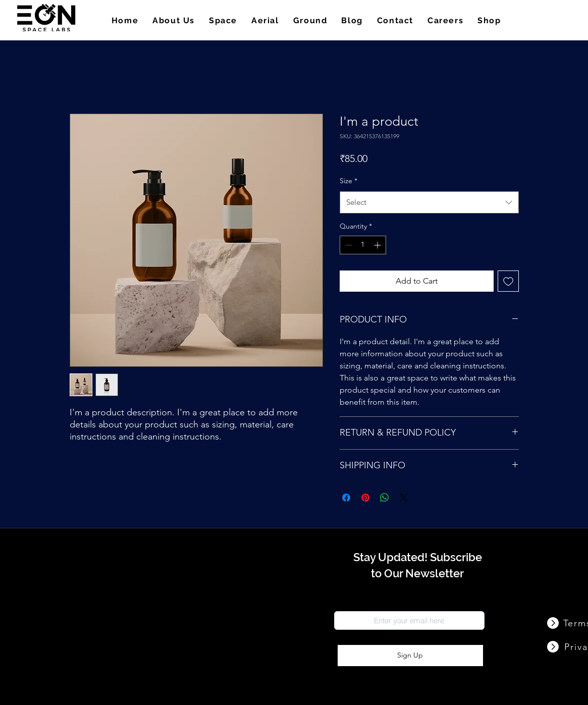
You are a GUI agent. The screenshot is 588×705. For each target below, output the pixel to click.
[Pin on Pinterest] (365, 498)
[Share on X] (404, 498)
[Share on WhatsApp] (385, 498)
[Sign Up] (410, 656)
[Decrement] (348, 245)
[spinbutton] (363, 245)
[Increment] (378, 245)
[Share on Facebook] (346, 498)
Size (349, 181)
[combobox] (429, 202)
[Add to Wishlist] (508, 281)
